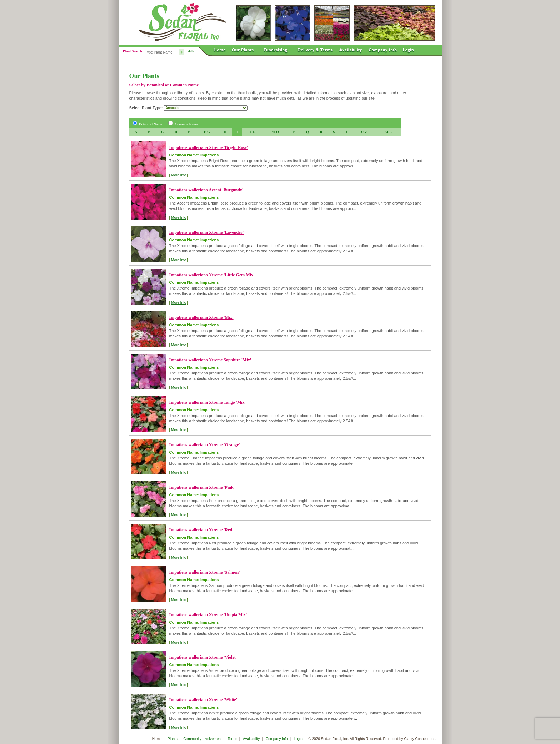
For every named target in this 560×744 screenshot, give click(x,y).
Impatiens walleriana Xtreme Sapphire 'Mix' (210, 360)
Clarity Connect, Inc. (420, 739)
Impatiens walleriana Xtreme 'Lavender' (207, 232)
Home (157, 739)
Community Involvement (202, 739)
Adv (191, 51)
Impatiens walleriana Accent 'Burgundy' (206, 190)
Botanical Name (151, 124)
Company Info (277, 739)
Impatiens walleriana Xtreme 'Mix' (201, 317)
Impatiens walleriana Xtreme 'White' (203, 700)
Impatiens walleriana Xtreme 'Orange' (205, 445)
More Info (179, 175)
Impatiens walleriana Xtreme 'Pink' (202, 487)
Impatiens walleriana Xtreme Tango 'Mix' (207, 402)
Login (298, 739)
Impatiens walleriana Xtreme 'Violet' (203, 657)
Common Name (186, 124)
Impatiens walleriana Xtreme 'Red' (201, 530)
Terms (232, 739)
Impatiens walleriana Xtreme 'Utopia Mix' (208, 615)
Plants (172, 739)
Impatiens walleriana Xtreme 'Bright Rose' (209, 147)
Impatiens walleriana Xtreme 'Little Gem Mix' (212, 275)
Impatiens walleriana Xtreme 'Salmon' (205, 572)
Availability (251, 739)
